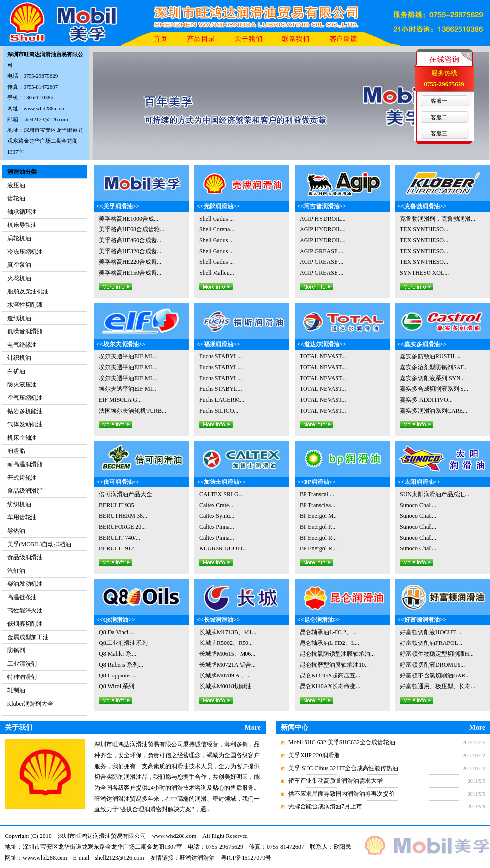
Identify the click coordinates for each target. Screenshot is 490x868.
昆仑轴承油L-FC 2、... (328, 632)
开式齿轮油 (22, 478)
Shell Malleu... (217, 273)
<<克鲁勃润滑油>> (422, 206)
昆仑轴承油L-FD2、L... (329, 643)
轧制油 (16, 690)
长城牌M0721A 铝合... (228, 665)
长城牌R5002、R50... (226, 643)
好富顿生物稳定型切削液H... (437, 654)
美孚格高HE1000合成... (129, 219)
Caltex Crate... (216, 505)
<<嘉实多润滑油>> (422, 344)
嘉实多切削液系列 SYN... (432, 378)
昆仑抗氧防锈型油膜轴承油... (337, 654)
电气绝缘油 (22, 345)
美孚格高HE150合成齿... (130, 273)
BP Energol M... (319, 516)
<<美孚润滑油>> (118, 206)
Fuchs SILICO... (219, 411)
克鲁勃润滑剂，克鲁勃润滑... (438, 219)
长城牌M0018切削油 (226, 686)
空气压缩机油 (25, 398)
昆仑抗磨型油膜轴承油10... (334, 665)
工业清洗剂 (22, 664)
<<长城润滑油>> (218, 620)
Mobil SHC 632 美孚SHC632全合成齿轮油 (342, 742)
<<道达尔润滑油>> (322, 344)
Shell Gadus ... (216, 219)
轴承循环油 (22, 212)
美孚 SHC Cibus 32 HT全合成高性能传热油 (343, 768)
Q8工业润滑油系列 (123, 643)
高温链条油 (22, 597)
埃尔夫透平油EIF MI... (128, 356)
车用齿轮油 (22, 517)
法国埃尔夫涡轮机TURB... (133, 411)
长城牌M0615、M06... (227, 654)
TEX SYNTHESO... (424, 229)
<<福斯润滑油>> (218, 344)
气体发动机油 (25, 424)
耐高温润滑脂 (25, 464)
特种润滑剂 (22, 677)
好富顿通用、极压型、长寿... (438, 686)
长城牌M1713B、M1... (228, 632)
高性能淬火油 (25, 611)
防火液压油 (22, 385)
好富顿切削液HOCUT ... (431, 632)
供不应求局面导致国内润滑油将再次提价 (341, 794)
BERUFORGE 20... (122, 527)
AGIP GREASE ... (322, 251)
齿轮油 (16, 198)
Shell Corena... (217, 229)
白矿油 (16, 371)
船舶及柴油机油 (28, 291)
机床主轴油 (22, 438)
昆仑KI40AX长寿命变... (330, 686)
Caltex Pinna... (217, 527)
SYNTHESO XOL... (424, 273)
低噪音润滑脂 (25, 331)
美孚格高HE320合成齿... (130, 251)
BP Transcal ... (317, 494)
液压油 (16, 185)
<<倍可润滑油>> (118, 482)
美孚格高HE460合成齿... (130, 240)
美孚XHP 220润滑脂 (314, 755)
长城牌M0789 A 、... (225, 675)
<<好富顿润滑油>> (422, 620)
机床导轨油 (22, 225)
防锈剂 (16, 650)
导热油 (16, 531)
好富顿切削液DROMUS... (432, 665)
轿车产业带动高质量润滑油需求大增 (336, 781)
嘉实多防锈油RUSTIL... (430, 356)
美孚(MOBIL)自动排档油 (40, 544)
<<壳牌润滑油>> (218, 206)
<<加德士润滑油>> (221, 482)
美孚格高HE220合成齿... (130, 262)
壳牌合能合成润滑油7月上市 (325, 806)
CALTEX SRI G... (221, 494)
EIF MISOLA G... (120, 400)
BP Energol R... (318, 538)
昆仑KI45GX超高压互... (330, 675)
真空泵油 (19, 265)
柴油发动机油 (25, 584)
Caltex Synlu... (217, 516)
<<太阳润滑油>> (419, 482)
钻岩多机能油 (25, 411)
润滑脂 (16, 451)
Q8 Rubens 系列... (121, 665)
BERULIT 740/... (120, 538)
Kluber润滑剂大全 (30, 704)
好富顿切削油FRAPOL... (431, 643)
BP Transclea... (317, 505)
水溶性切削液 (25, 305)
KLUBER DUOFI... (223, 548)
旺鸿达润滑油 (197, 858)
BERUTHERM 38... (123, 516)
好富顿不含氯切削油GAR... (435, 675)
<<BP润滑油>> (317, 482)
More (253, 727)
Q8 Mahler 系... (118, 654)
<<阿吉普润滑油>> (322, 206)
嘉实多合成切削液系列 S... (434, 389)
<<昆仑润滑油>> (319, 620)
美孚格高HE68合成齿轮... (132, 229)
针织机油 (19, 358)
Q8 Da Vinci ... (117, 632)
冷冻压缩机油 (25, 252)
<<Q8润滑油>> (116, 620)
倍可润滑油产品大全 (125, 494)
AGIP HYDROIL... (323, 219)
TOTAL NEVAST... (323, 356)
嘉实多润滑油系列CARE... (434, 411)
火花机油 (19, 278)
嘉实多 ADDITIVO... (426, 400)
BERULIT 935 (116, 505)
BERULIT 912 (116, 548)
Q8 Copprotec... (118, 675)
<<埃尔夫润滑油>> (121, 344)
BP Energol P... (317, 527)
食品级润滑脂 (25, 491)
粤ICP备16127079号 (246, 858)
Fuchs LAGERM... (222, 400)
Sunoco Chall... (418, 505)
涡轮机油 (19, 238)
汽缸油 (16, 571)
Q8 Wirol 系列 (117, 686)
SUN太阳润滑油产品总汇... (435, 494)
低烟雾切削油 (25, 624)
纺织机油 (19, 504)
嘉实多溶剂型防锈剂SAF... (434, 367)
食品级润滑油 (25, 557)
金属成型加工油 (28, 637)
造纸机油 (19, 318)
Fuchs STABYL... (220, 356)
